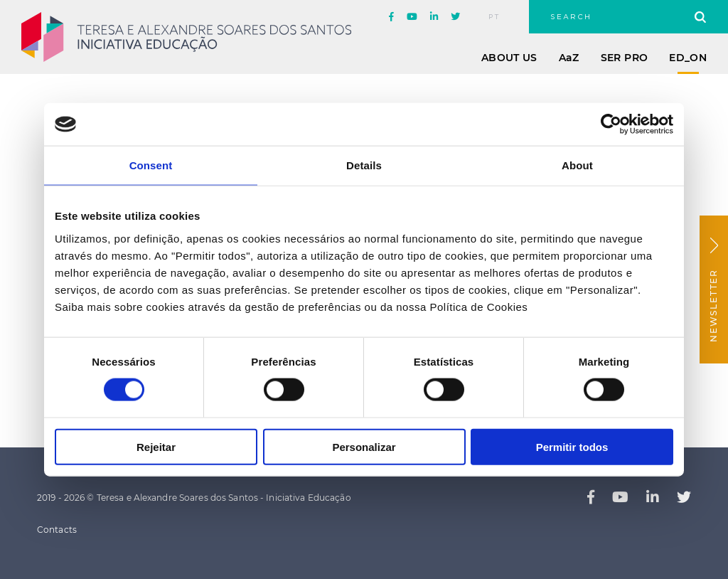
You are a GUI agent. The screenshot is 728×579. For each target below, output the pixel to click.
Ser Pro (624, 58)
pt (494, 17)
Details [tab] (364, 165)
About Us (509, 58)
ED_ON (688, 58)
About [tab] (577, 165)
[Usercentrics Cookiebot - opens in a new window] (611, 124)
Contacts (57, 530)
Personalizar (364, 446)
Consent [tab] (151, 165)
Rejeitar (156, 446)
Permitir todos (572, 446)
